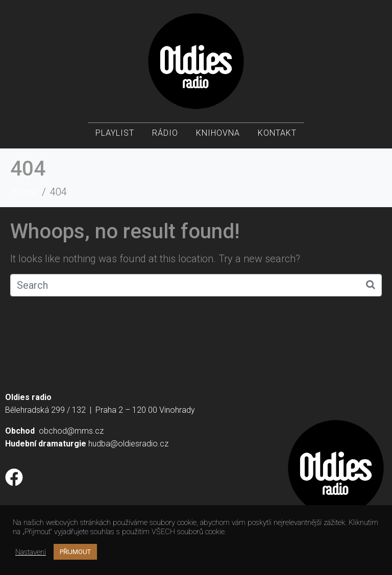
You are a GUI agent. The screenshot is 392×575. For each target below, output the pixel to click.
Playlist (115, 133)
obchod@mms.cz (71, 431)
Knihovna (218, 133)
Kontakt (277, 133)
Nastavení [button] (31, 552)
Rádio (165, 133)
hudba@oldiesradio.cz (128, 444)
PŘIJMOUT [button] (75, 552)
